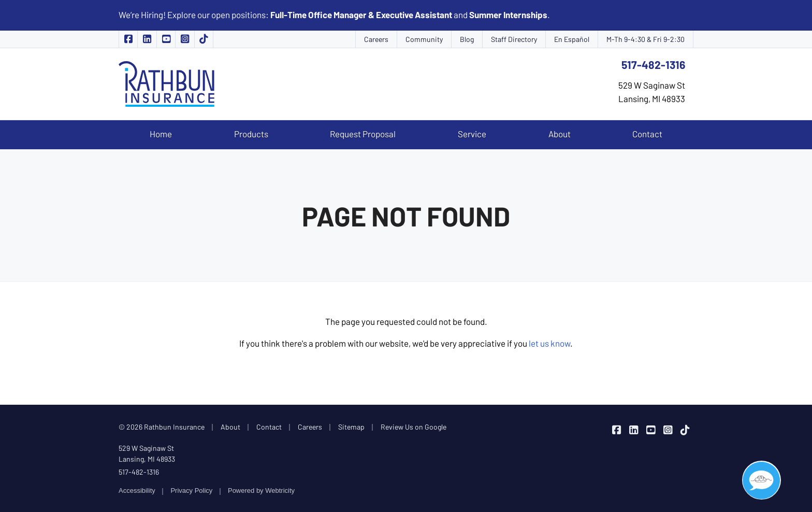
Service (472, 134)
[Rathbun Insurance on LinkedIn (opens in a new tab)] (147, 39)
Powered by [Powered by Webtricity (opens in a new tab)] (261, 490)
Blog (467, 39)
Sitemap (351, 427)
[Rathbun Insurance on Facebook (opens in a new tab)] (128, 39)
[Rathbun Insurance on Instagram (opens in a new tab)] (185, 39)
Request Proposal (363, 134)
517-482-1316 (653, 65)
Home (161, 134)
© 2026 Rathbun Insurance (162, 427)
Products (251, 134)
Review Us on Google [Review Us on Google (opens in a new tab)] (414, 427)
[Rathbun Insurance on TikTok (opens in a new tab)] (204, 39)
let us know (549, 343)
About (560, 134)
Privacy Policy (191, 490)
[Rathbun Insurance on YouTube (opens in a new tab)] (166, 39)
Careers (376, 39)
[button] (762, 480)
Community (424, 39)
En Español (572, 39)
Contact (647, 134)
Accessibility (137, 490)
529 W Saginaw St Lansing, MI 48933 (147, 453)
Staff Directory (514, 39)
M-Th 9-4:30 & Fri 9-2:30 (646, 39)
